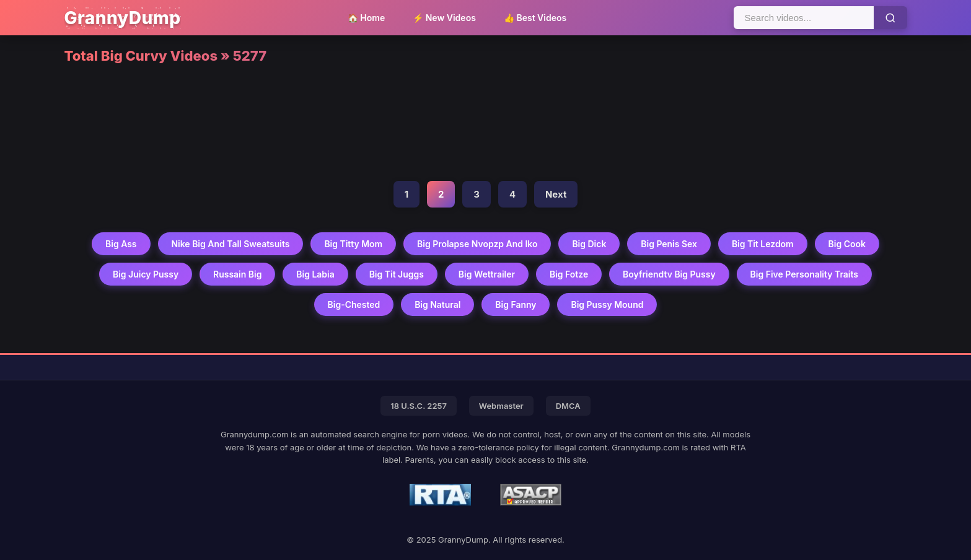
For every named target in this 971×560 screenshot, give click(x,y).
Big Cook (848, 244)
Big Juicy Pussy (145, 274)
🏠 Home (366, 18)
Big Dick (590, 244)
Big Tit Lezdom (763, 244)
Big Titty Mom (353, 244)
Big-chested (354, 304)
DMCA (568, 406)
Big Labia (315, 274)
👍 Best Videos (535, 18)
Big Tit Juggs (396, 274)
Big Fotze (569, 274)
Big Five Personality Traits (805, 274)
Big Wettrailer (487, 274)
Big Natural (438, 304)
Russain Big (237, 274)
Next (556, 194)
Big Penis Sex (670, 244)
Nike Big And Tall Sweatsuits (230, 244)
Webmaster (501, 406)
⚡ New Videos (444, 18)
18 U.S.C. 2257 (419, 406)
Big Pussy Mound (608, 304)
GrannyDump (123, 18)
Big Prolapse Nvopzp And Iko (477, 244)
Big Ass (121, 244)
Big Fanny (516, 304)
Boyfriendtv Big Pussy (670, 274)
